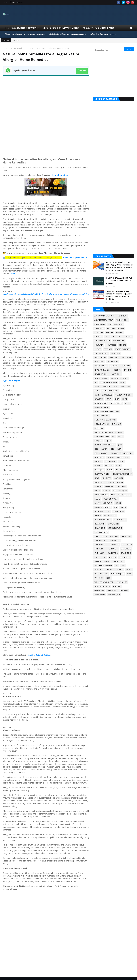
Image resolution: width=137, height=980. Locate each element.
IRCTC (121, 437)
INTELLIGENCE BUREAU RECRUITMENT (109, 432)
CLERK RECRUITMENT (102, 341)
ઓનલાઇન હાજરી (114, 595)
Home (5, 2)
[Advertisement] (46, 94)
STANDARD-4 (99, 549)
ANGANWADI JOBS (115, 324)
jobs (120, 445)
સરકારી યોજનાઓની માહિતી (29, 294)
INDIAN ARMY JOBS (102, 416)
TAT (104, 557)
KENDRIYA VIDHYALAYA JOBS (121, 453)
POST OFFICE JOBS (120, 491)
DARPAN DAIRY (100, 357)
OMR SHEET (119, 478)
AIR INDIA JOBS (122, 320)
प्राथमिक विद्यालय (100, 595)
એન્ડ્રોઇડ (53, 294)
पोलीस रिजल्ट (124, 590)
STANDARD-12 (100, 545)
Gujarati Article (43, 655)
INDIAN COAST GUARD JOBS (105, 420)
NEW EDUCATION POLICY (122, 474)
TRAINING (119, 570)
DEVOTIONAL (127, 357)
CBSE (119, 337)
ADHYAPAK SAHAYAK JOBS (104, 316)
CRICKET (98, 349)
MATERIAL (98, 461)
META (118, 466)
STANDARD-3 (127, 545)
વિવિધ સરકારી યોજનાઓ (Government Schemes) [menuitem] (25, 34)
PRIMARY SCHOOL (101, 495)
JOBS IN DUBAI (116, 449)
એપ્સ (60, 294)
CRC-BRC (123, 345)
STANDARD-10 (100, 541)
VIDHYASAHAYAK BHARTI (104, 582)
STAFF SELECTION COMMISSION (106, 536)
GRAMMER (106, 387)
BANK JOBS (99, 333)
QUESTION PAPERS (110, 499)
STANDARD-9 (126, 553)
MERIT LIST (109, 466)
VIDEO (108, 578)
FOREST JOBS (115, 374)
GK (96, 382)
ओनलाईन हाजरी (99, 590)
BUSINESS (98, 337)
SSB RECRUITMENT (115, 528)
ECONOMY (126, 366)
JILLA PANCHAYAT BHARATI (105, 445)
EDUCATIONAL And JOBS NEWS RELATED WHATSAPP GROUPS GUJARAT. (119, 281)
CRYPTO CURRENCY (122, 349)
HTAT (127, 403)
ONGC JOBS (99, 482)
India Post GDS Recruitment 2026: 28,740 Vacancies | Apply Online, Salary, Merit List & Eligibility (118, 295)
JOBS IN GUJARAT (101, 453)
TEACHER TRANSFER (102, 561)
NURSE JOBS (107, 478)
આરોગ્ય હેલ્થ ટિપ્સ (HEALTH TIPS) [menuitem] (103, 34)
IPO (114, 437)
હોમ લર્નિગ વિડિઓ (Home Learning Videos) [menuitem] (61, 28)
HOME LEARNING (101, 403)
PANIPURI (98, 486)
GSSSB (97, 391)
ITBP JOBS (98, 441)
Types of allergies (11, 381)
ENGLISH (128, 370)
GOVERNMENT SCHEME (109, 382)
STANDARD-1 (126, 536)
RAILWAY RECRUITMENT (103, 503)
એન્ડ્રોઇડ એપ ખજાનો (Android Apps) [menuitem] (98, 28)
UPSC (129, 574)
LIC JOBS (110, 457)
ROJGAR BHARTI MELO (103, 507)
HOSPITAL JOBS (116, 403)
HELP (117, 399)
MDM (121, 461)
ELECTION (117, 370)
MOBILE (110, 470)
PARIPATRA (109, 486)
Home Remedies (60, 175)
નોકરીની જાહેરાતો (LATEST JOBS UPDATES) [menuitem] (22, 28)
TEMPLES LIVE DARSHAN (103, 565)
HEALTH (12, 48)
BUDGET (119, 333)
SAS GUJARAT (99, 511)
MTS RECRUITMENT (123, 470)
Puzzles (97, 499)
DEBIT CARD (114, 357)
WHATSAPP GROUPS (102, 586)
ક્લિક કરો (82, 71)
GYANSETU (99, 399)
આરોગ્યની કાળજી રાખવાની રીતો (76, 294)
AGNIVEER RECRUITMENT (104, 320)
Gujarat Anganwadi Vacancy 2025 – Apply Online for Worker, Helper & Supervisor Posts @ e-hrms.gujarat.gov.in (119, 266)
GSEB (116, 387)
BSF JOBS (109, 333)
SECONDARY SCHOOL (103, 520)
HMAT (125, 399)
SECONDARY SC (110, 516)
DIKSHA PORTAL (100, 366)
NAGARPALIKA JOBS (102, 474)
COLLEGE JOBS (119, 341)
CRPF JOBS (108, 349)
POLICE (97, 491)
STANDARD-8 (113, 553)
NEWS (97, 478)
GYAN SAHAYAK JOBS (123, 395)
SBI (109, 511)
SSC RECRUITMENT (101, 532)
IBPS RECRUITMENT (102, 407)
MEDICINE (98, 466)
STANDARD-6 (126, 549)
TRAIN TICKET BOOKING (103, 570)
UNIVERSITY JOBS (118, 574)
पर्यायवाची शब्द (112, 590)
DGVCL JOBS (99, 362)
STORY (97, 557)
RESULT (118, 503)
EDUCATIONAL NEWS (102, 370)
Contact (20, 2)
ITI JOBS (108, 441)
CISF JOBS (128, 337)
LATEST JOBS (99, 457)
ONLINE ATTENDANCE (115, 482)
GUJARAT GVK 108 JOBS (103, 395)
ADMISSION (122, 316)
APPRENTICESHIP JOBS (115, 328)
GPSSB (97, 387)
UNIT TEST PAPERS (101, 574)
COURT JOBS (111, 345)
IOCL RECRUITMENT (102, 437)
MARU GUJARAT (123, 457)
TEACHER (112, 557)
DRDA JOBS (114, 366)
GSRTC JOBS (125, 387)
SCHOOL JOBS (119, 511)
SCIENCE (98, 516)
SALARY (123, 507)
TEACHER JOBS (125, 557)
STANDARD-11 (114, 541)
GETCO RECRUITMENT (119, 378)
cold (13, 274)
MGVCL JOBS (99, 470)
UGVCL (129, 570)
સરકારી (6, 294)
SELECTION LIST (120, 520)
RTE (116, 507)
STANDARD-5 (113, 549)
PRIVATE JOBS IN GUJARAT (121, 495)
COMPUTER (99, 345)
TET (117, 565)
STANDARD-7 (99, 553)
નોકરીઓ (12, 294)
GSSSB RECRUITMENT (110, 391)
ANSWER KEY (99, 328)
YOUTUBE (117, 586)
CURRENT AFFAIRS (101, 353)
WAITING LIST (122, 582)
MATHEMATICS (111, 461)
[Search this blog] (106, 50)
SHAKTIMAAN (99, 524)
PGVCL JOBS (121, 486)
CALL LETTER (110, 337)
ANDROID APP (100, 324)
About (12, 2)
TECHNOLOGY (118, 561)
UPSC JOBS (98, 578)
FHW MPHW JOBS (101, 374)
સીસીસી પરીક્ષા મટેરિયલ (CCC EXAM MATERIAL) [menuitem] (67, 34)
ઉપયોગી (45, 294)
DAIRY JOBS (115, 353)
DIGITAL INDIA (112, 362)
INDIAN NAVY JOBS (101, 424)
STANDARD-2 (114, 545)
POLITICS (106, 491)
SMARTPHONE (100, 528)
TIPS (123, 565)
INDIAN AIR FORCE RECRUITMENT (107, 412)
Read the (32, 655)
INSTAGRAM (116, 424)
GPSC (122, 382)
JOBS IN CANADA (101, 449)
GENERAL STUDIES (101, 378)
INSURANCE (99, 428)
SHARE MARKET (113, 524)
